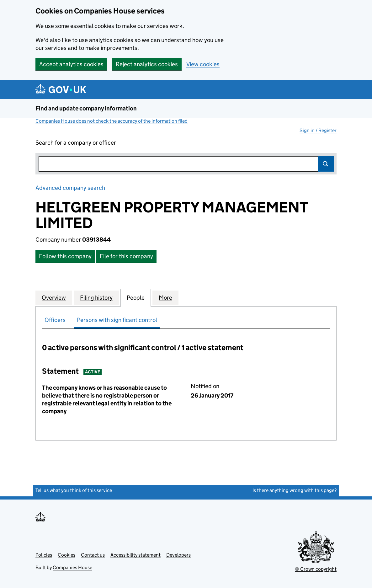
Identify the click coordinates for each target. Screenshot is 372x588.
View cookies (203, 64)
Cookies (66, 555)
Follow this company (65, 256)
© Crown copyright (316, 569)
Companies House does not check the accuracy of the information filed (112, 121)
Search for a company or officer (76, 143)
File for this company (126, 256)
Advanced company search (70, 188)
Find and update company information (86, 108)
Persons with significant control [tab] (117, 320)
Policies (44, 555)
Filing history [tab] (96, 297)
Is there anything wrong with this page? (295, 490)
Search (326, 164)
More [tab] (165, 297)
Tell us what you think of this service (74, 490)
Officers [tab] (55, 320)
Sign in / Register (318, 130)
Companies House (72, 567)
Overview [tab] (54, 297)
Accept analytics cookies (71, 64)
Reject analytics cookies (147, 64)
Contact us (93, 555)
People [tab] (136, 297)
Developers (178, 555)
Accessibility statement (136, 555)
